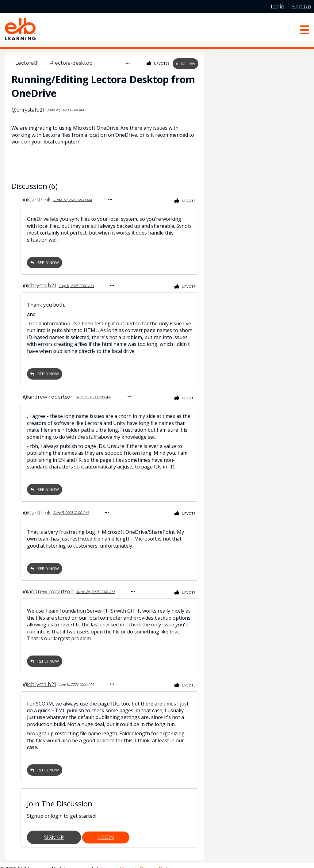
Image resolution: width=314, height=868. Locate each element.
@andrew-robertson (48, 393)
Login (106, 830)
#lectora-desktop (71, 63)
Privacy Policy (157, 862)
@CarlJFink (37, 198)
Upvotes (158, 63)
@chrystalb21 (28, 109)
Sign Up (54, 830)
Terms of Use (117, 862)
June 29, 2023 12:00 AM (95, 586)
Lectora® (27, 63)
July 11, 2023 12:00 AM (76, 283)
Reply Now (45, 260)
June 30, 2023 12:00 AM (73, 198)
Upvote (185, 199)
